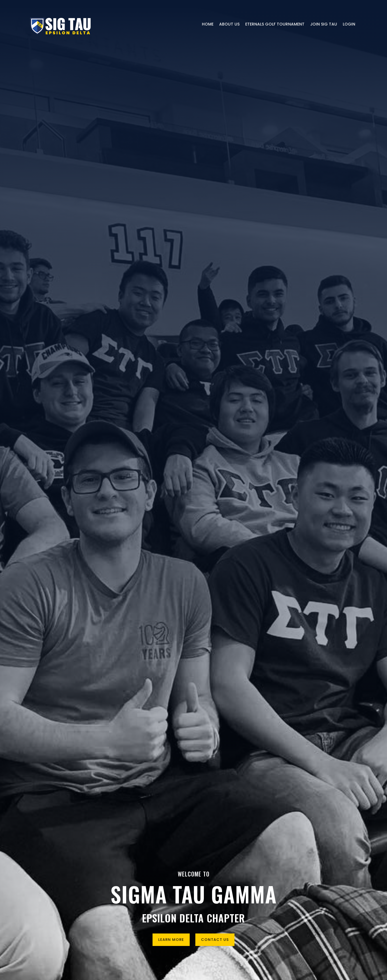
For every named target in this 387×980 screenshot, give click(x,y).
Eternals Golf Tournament (275, 24)
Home (208, 24)
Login (349, 24)
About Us (229, 24)
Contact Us (215, 940)
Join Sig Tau (324, 24)
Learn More (171, 940)
